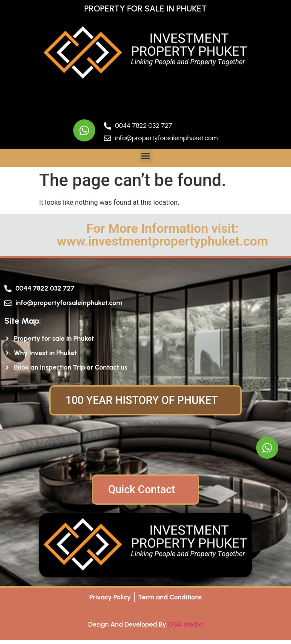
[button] (146, 156)
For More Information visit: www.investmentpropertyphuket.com (182, 235)
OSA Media (185, 624)
